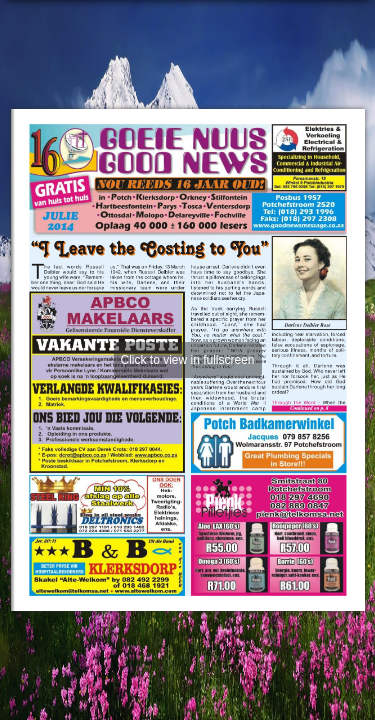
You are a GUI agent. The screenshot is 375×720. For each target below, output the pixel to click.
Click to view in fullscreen (187, 360)
